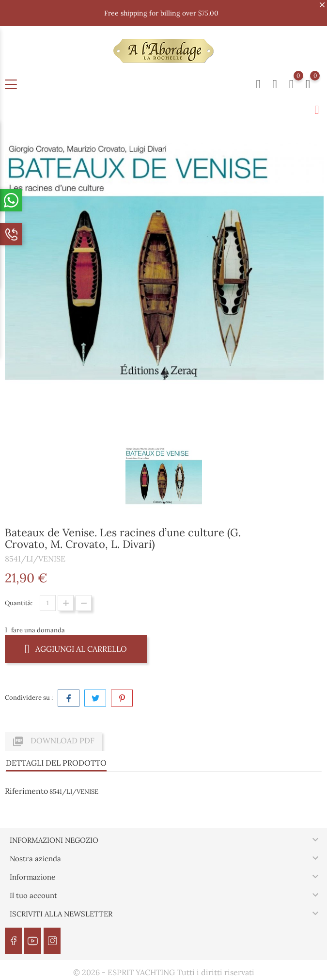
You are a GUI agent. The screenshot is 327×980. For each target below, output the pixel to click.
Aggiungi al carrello (76, 649)
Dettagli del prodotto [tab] (56, 763)
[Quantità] (48, 603)
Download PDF (53, 741)
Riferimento (26, 791)
